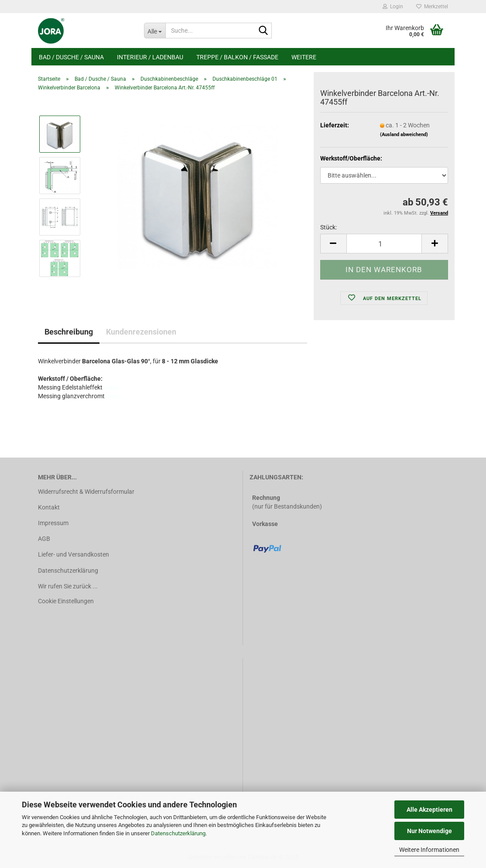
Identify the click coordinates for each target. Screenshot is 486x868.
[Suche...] (155, 31)
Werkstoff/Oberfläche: (351, 158)
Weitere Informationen (429, 850)
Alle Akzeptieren (430, 810)
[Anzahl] (384, 244)
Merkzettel (432, 7)
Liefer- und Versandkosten (74, 554)
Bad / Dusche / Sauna (71, 57)
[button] (333, 244)
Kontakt (49, 507)
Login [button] (393, 7)
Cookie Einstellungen (66, 601)
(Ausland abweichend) (404, 135)
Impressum (53, 523)
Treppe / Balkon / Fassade (237, 57)
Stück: (329, 227)
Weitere (304, 57)
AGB (44, 539)
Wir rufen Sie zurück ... (68, 586)
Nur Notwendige (430, 831)
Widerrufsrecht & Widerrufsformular (86, 492)
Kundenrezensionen (141, 332)
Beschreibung (69, 332)
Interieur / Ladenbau (150, 57)
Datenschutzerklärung (178, 833)
